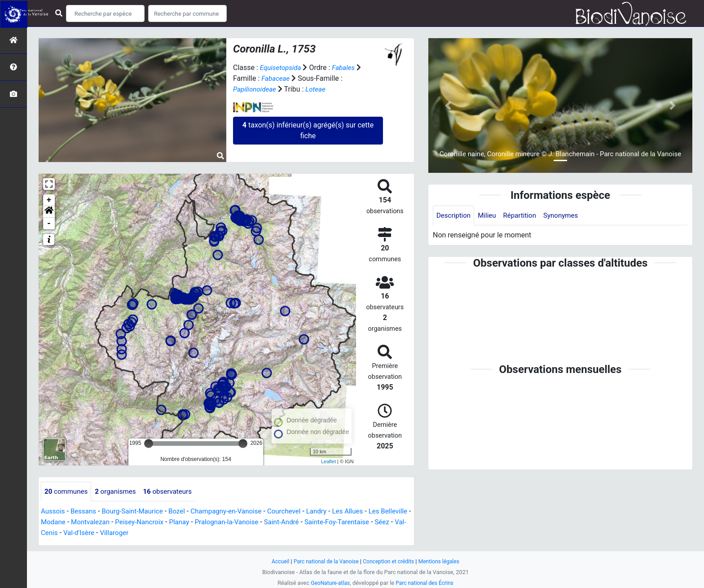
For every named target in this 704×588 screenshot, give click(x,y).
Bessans (86, 512)
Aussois (54, 512)
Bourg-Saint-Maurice (137, 512)
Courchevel (297, 512)
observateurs (174, 492)
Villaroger (190, 533)
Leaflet (328, 461)
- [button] (49, 224)
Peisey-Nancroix (178, 523)
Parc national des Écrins (426, 583)
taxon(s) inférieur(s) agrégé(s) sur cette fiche (308, 130)
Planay (220, 523)
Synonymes (567, 216)
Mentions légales (443, 561)
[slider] (149, 443)
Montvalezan (126, 523)
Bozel (184, 512)
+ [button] (49, 200)
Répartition (524, 216)
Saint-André (328, 523)
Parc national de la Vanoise (324, 561)
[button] (49, 212)
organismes (119, 492)
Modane (88, 523)
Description (455, 216)
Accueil (276, 561)
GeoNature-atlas (328, 583)
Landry (331, 512)
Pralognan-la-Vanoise (271, 523)
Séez (88, 533)
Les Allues (364, 512)
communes (67, 492)
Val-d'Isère (153, 533)
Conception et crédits (390, 561)
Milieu (490, 216)
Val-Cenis (116, 533)
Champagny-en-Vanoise (236, 512)
